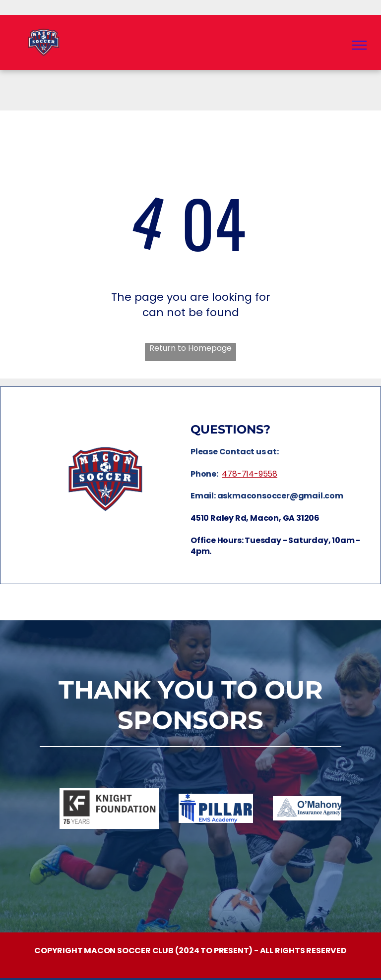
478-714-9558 (250, 474)
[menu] (359, 45)
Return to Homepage (190, 348)
